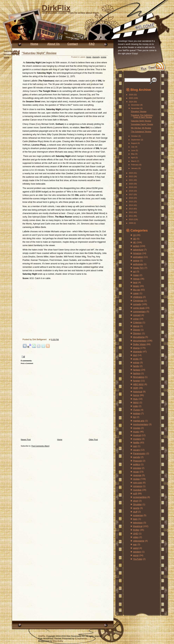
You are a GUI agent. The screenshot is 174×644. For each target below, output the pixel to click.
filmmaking (139, 377)
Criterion (137, 322)
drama (136, 348)
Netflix (136, 443)
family (136, 366)
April (133, 158)
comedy (137, 304)
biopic (89, 57)
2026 (131, 95)
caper (136, 293)
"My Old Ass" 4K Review (141, 128)
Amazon (137, 253)
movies (137, 428)
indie (136, 406)
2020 (131, 184)
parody (137, 457)
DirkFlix (56, 8)
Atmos (136, 279)
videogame (139, 541)
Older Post (93, 440)
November (136, 108)
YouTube (138, 559)
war (135, 544)
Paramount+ (139, 453)
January (135, 168)
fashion (137, 373)
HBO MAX (138, 384)
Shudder (137, 504)
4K (135, 242)
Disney (137, 330)
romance (138, 486)
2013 (131, 209)
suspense (138, 515)
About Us (53, 44)
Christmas (138, 301)
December (136, 105)
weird (136, 548)
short (136, 501)
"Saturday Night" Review (39, 53)
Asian (136, 275)
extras (136, 362)
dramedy (96, 57)
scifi (135, 493)
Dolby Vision (139, 344)
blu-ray (137, 290)
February (135, 165)
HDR (136, 388)
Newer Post (26, 440)
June (133, 150)
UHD (136, 534)
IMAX (136, 402)
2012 (131, 212)
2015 (131, 202)
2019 (131, 187)
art (134, 271)
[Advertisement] (136, 584)
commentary (139, 312)
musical (137, 435)
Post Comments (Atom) (41, 446)
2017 (131, 194)
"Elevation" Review (138, 111)
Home (34, 44)
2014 (131, 205)
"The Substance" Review (141, 132)
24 (134, 235)
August (134, 143)
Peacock (138, 461)
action (136, 246)
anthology (138, 264)
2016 (131, 198)
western (137, 552)
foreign (137, 381)
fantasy (137, 370)
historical (138, 392)
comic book (139, 308)
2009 (131, 223)
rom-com (138, 483)
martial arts (139, 421)
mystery (137, 439)
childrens (138, 297)
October (135, 136)
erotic (136, 359)
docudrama (139, 337)
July (133, 147)
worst (136, 555)
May (133, 154)
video (136, 537)
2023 (131, 173)
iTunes (137, 410)
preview (137, 468)
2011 (131, 216)
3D (135, 239)
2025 (131, 98)
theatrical (138, 526)
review (104, 57)
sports (136, 508)
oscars (137, 450)
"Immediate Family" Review (142, 124)
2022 (131, 176)
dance (136, 326)
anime (136, 261)
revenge (137, 475)
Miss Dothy (58, 641)
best (135, 282)
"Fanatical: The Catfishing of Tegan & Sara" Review (142, 116)
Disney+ (137, 333)
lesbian (137, 413)
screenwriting (140, 497)
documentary (140, 341)
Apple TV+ (139, 268)
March (134, 161)
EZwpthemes (81, 639)
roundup (137, 490)
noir (135, 446)
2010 (131, 219)
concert (137, 315)
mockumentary (141, 424)
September (136, 140)
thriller (136, 530)
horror (136, 395)
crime (136, 319)
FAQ (92, 44)
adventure (138, 250)
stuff (135, 512)
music (136, 432)
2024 (131, 102)
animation (138, 257)
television (138, 523)
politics (137, 464)
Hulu (135, 399)
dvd (135, 355)
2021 (131, 180)
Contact (73, 44)
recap (136, 472)
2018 (131, 191)
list (135, 417)
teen (135, 519)
